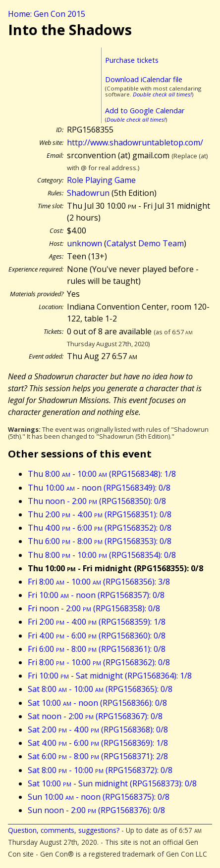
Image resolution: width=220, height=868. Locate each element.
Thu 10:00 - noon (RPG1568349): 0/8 (99, 488)
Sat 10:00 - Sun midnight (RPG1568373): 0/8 (112, 783)
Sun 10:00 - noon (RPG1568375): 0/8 (99, 797)
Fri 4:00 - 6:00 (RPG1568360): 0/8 (97, 636)
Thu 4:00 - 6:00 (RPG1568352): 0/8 (100, 528)
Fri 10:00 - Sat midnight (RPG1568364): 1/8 (110, 676)
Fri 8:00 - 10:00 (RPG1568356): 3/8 (99, 582)
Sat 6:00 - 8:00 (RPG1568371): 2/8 (98, 756)
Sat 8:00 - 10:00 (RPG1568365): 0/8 (100, 689)
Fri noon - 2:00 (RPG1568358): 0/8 (94, 608)
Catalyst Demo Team (145, 243)
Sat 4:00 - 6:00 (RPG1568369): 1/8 (98, 743)
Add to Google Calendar (145, 111)
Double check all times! (162, 94)
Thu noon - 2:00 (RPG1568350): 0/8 (97, 501)
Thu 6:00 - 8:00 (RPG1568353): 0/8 (100, 541)
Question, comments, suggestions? (64, 830)
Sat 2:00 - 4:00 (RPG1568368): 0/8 (98, 730)
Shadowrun (88, 193)
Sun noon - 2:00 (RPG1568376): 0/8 (96, 810)
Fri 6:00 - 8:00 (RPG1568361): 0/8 (97, 649)
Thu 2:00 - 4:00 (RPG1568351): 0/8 (100, 514)
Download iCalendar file (144, 79)
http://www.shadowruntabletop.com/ (135, 142)
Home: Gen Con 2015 (47, 14)
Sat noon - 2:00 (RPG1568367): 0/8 (95, 716)
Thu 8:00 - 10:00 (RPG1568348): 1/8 (102, 474)
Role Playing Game (101, 180)
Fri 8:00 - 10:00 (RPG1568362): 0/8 (99, 662)
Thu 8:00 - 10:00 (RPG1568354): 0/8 (102, 555)
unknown (84, 243)
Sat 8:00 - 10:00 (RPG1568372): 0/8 (100, 770)
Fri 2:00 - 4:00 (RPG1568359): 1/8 (97, 622)
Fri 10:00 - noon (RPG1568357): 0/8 (96, 595)
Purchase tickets (132, 60)
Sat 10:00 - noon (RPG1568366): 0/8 (97, 703)
